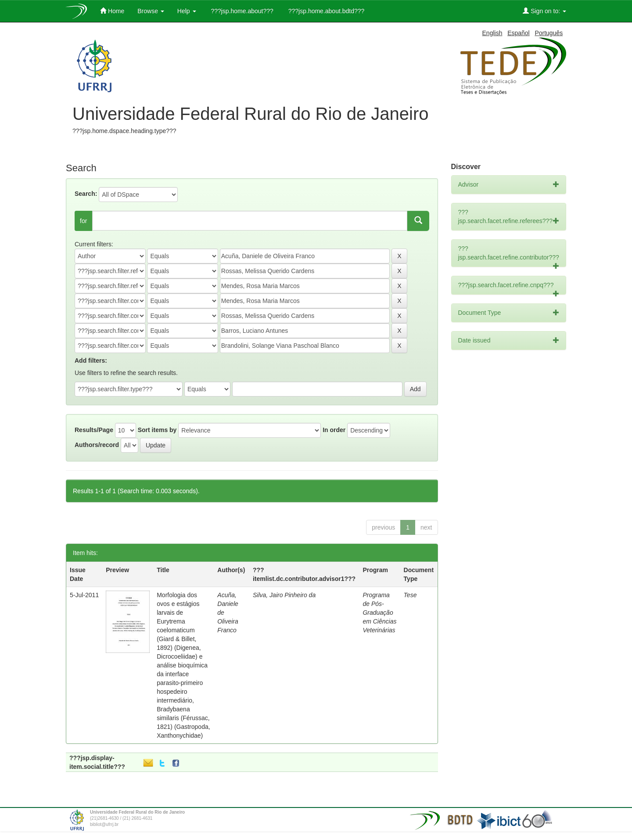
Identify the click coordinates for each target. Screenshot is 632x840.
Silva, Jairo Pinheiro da (284, 595)
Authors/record (97, 445)
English (492, 33)
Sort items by (157, 430)
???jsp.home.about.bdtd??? (325, 11)
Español (519, 33)
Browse (151, 11)
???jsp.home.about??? (241, 11)
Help (187, 11)
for (83, 221)
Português (549, 33)
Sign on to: (544, 11)
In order (334, 430)
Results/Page (94, 430)
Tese (410, 595)
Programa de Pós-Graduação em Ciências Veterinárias (379, 613)
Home (112, 11)
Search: (86, 194)
